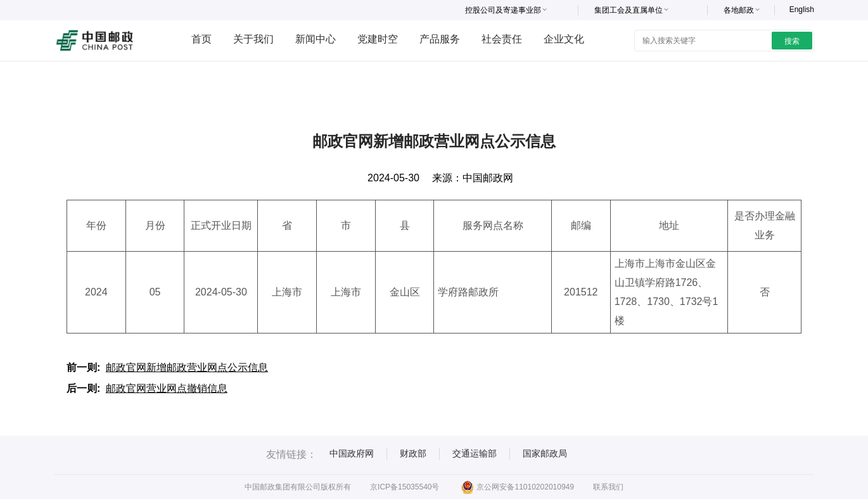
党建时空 (378, 39)
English (802, 10)
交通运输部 (475, 453)
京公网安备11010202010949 (517, 487)
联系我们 (608, 487)
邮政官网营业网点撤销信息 (167, 388)
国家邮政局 (545, 453)
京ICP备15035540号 (405, 487)
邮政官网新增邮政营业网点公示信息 (187, 367)
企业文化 (564, 39)
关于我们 (253, 39)
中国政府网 (352, 453)
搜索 (792, 41)
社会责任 (502, 39)
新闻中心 (316, 39)
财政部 (413, 453)
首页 (201, 39)
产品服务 (440, 39)
